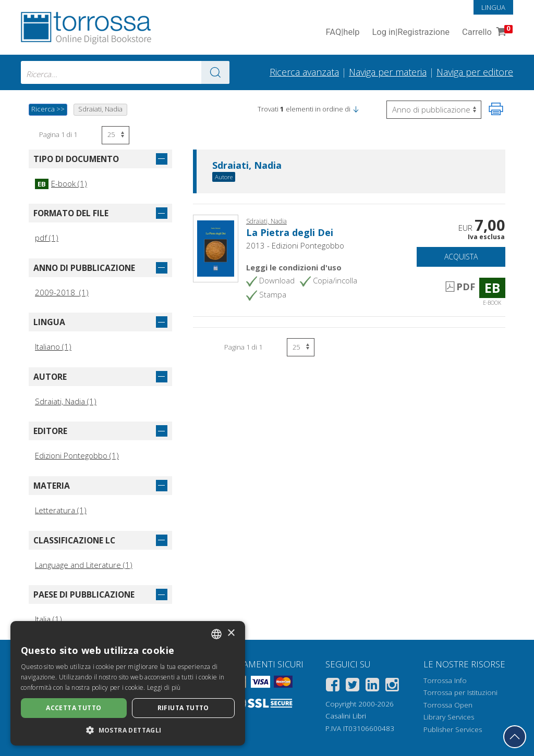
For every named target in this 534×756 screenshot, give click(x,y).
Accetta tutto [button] (74, 708)
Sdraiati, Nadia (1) (66, 401)
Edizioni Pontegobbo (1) (77, 455)
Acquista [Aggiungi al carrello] (461, 257)
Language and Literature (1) (84, 565)
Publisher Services (453, 729)
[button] (356, 109)
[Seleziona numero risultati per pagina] (116, 135)
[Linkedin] (372, 686)
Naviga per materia (388, 72)
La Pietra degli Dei (290, 232)
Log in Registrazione (411, 33)
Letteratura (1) (61, 510)
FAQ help (342, 33)
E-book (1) (61, 183)
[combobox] (125, 72)
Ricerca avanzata (304, 72)
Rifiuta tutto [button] (183, 708)
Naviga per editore (475, 72)
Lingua (493, 7)
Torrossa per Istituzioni (460, 692)
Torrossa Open (448, 705)
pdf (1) (47, 238)
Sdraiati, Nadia (247, 166)
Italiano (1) (53, 346)
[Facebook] (333, 686)
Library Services (449, 717)
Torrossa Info (445, 680)
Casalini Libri (346, 716)
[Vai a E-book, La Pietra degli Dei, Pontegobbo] (216, 247)
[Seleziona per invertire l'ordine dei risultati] (434, 110)
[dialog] (128, 683)
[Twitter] (353, 686)
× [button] (231, 633)
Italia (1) (48, 619)
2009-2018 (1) (62, 292)
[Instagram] (392, 686)
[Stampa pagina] (496, 109)
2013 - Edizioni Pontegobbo (295, 245)
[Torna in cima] (515, 737)
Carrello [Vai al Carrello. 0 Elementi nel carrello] (486, 33)
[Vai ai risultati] (215, 72)
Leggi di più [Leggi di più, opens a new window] (164, 687)
